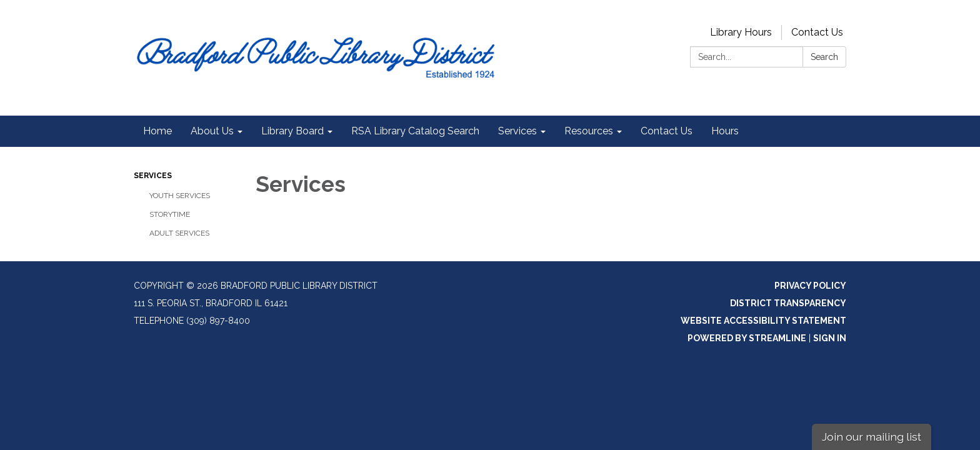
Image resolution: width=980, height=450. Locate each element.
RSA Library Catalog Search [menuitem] (415, 131)
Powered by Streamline (747, 338)
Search (824, 57)
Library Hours (741, 32)
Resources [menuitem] (589, 131)
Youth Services (180, 196)
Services (153, 176)
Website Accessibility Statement (763, 321)
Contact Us (817, 32)
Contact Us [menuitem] (667, 131)
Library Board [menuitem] (292, 131)
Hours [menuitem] (725, 131)
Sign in (830, 338)
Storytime (170, 214)
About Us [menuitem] (212, 131)
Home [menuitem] (157, 131)
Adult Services (179, 233)
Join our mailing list (872, 437)
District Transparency (788, 303)
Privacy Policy (810, 286)
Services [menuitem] (517, 131)
